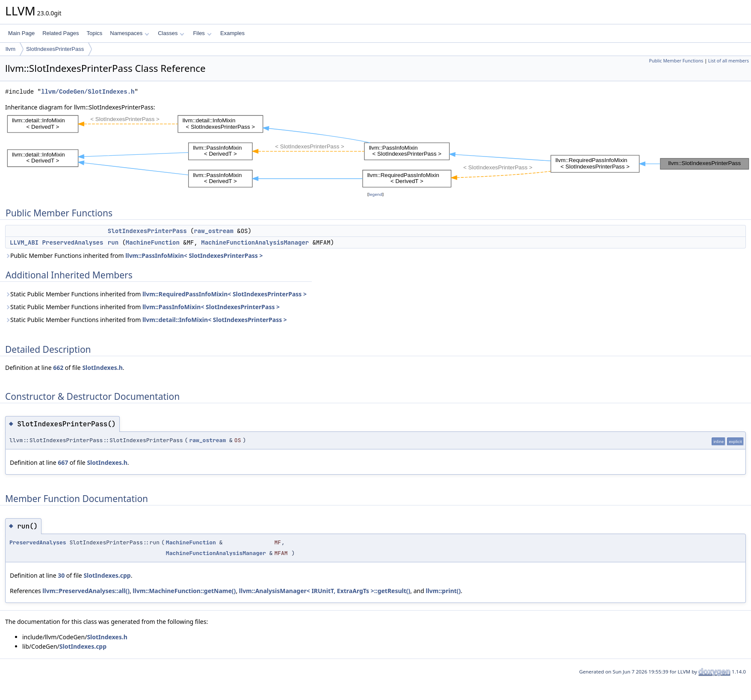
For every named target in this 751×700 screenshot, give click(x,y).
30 (61, 575)
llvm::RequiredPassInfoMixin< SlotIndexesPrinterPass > (225, 294)
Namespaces (129, 33)
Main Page (21, 33)
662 (58, 368)
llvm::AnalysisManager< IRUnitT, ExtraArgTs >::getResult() (325, 591)
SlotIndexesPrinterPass (55, 49)
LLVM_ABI (24, 242)
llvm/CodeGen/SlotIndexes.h (88, 92)
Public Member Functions (676, 61)
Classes (171, 33)
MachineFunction (153, 242)
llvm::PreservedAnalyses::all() (86, 591)
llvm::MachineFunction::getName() (184, 591)
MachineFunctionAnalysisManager (255, 242)
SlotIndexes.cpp (107, 575)
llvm (10, 49)
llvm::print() (444, 591)
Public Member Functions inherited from (134, 255)
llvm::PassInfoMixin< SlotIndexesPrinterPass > (194, 255)
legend (375, 194)
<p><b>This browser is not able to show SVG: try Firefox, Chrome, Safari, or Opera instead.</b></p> (378, 151)
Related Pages (61, 33)
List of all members (729, 61)
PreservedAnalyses (73, 242)
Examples (232, 33)
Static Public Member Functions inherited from (156, 294)
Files (202, 33)
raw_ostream (213, 231)
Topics (94, 33)
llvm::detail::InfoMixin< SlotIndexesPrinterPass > (215, 320)
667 (63, 462)
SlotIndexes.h (102, 368)
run (113, 242)
